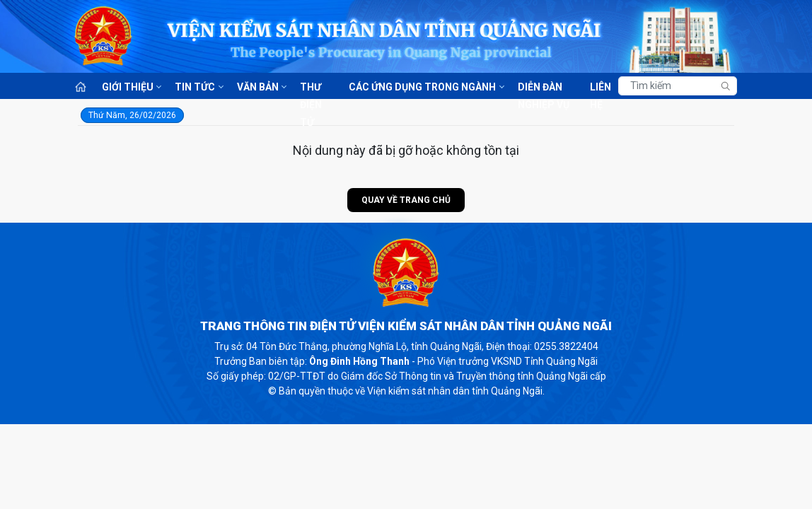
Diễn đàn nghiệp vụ (544, 88)
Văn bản (258, 87)
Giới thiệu (128, 87)
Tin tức (195, 87)
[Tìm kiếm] (678, 86)
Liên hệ (601, 88)
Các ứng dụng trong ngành (422, 87)
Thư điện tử (311, 88)
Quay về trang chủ (406, 200)
